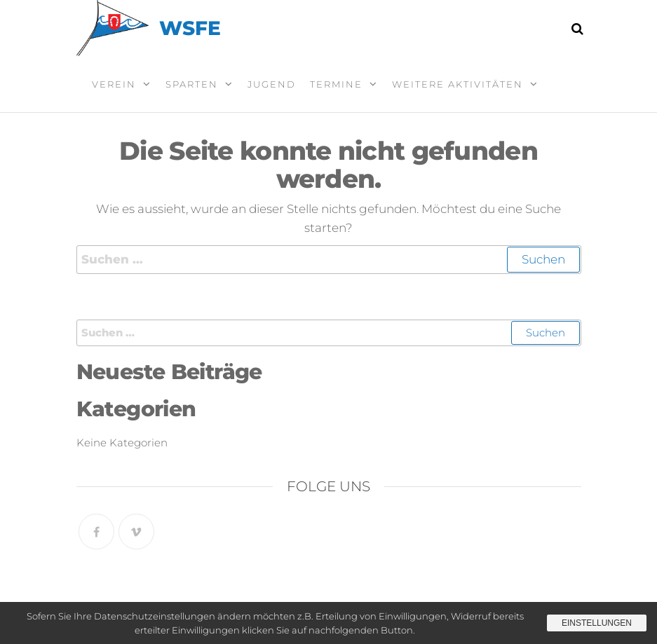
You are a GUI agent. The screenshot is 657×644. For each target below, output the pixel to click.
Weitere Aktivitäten (458, 84)
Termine (336, 84)
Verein (114, 84)
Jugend (272, 84)
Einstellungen (597, 623)
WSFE (190, 28)
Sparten (192, 84)
